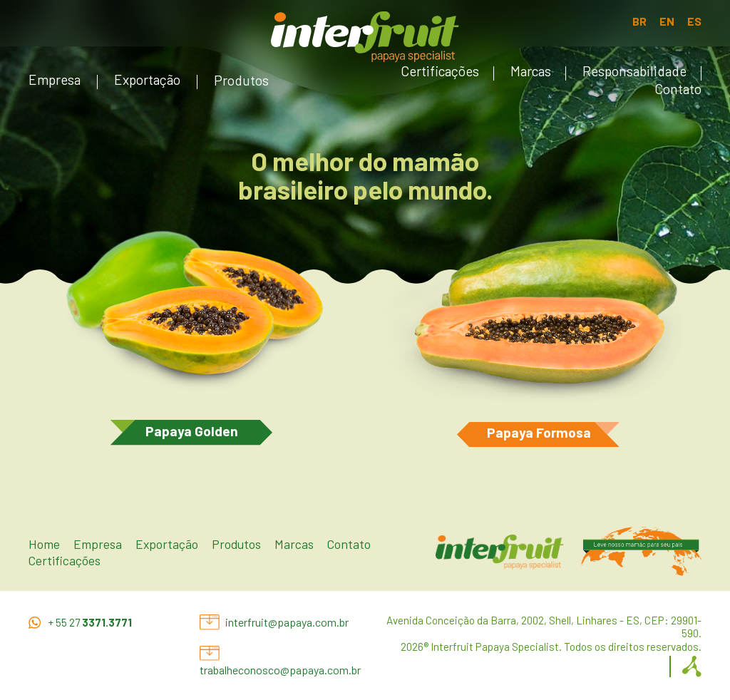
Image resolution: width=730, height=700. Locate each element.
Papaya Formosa (539, 432)
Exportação (147, 79)
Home (44, 544)
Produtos (241, 80)
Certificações (440, 71)
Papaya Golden (192, 431)
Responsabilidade (634, 71)
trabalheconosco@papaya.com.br (280, 670)
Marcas (531, 71)
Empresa (55, 79)
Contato (678, 89)
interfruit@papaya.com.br (287, 622)
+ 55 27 (90, 622)
